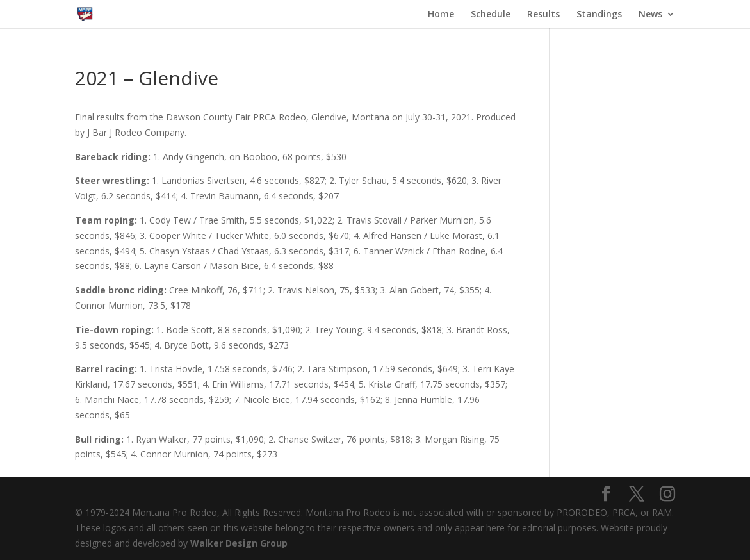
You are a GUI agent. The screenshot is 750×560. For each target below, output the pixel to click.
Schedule (491, 15)
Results (543, 15)
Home (441, 15)
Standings (599, 15)
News (650, 15)
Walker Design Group (239, 543)
